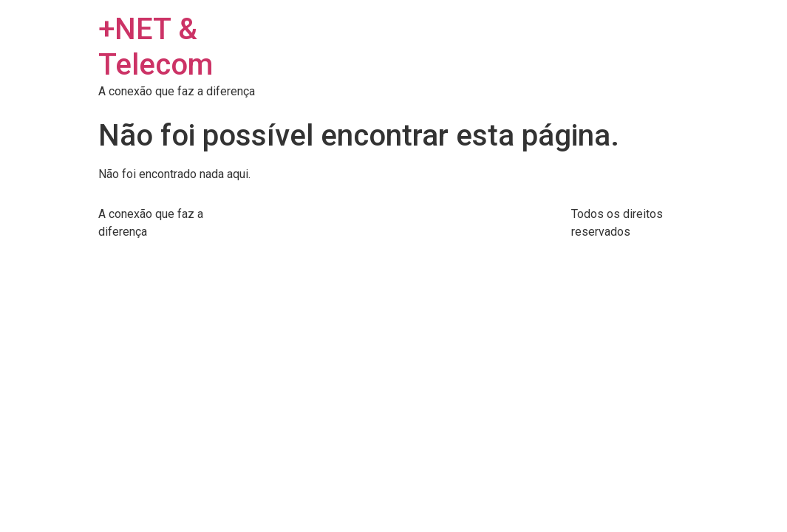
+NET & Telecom (156, 47)
